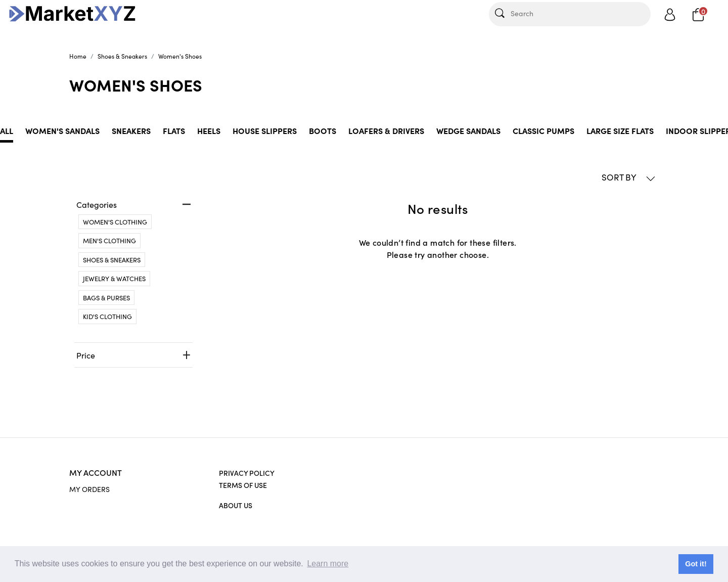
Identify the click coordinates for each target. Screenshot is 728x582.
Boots (323, 130)
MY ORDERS (89, 489)
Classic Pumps (543, 130)
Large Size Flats (620, 130)
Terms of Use (243, 485)
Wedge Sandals (468, 130)
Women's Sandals (62, 130)
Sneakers (131, 130)
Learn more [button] (328, 564)
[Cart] (699, 14)
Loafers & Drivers (386, 130)
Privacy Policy (247, 473)
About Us (236, 505)
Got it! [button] (696, 564)
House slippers (265, 130)
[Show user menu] (670, 14)
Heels (209, 130)
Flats (174, 130)
